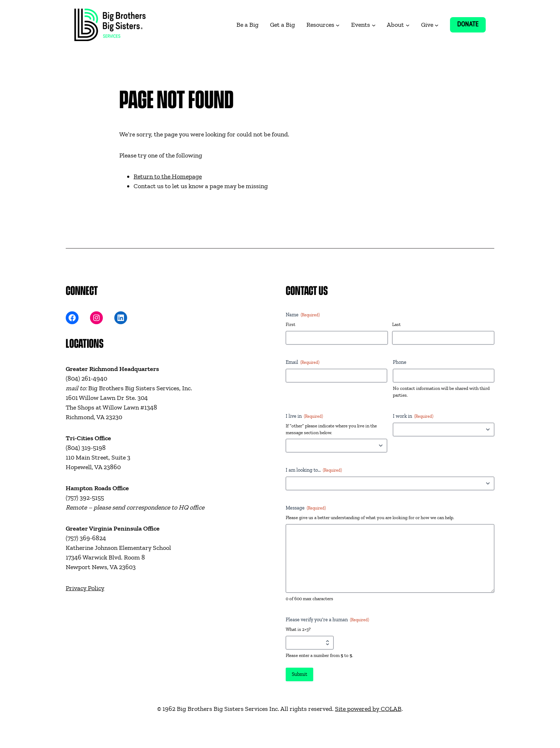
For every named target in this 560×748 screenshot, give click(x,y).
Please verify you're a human (327, 620)
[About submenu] (408, 25)
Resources (320, 25)
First (291, 324)
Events (361, 25)
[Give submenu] (437, 25)
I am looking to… (314, 470)
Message (306, 508)
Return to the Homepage (168, 176)
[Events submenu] (374, 25)
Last (396, 324)
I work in (413, 416)
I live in (304, 416)
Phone (400, 362)
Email (302, 362)
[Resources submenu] (338, 25)
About (395, 25)
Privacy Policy (85, 588)
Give (427, 25)
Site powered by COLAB (368, 709)
